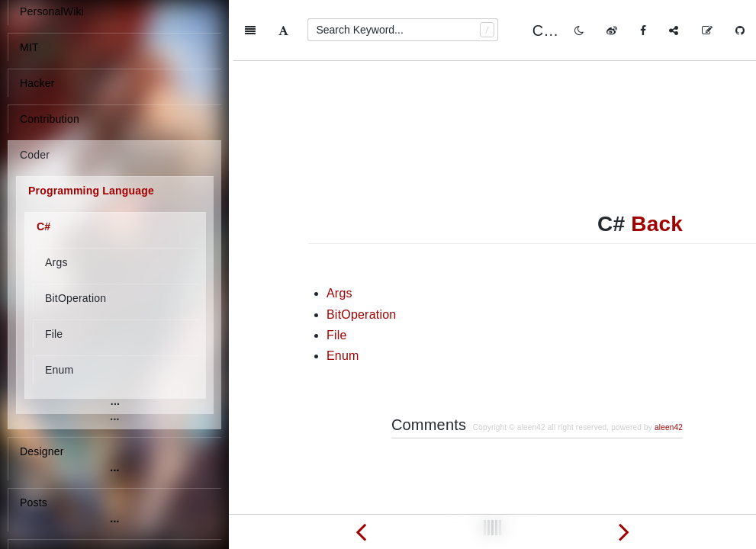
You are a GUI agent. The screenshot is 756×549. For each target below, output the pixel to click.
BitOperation (76, 298)
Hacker (37, 83)
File (54, 334)
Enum (59, 370)
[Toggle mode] (579, 30)
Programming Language (91, 191)
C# (43, 226)
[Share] (674, 30)
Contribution (50, 119)
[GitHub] (740, 30)
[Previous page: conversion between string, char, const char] (361, 531)
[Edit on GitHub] (707, 30)
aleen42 (669, 366)
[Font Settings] (283, 30)
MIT (29, 47)
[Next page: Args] (625, 531)
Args (56, 262)
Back (657, 163)
